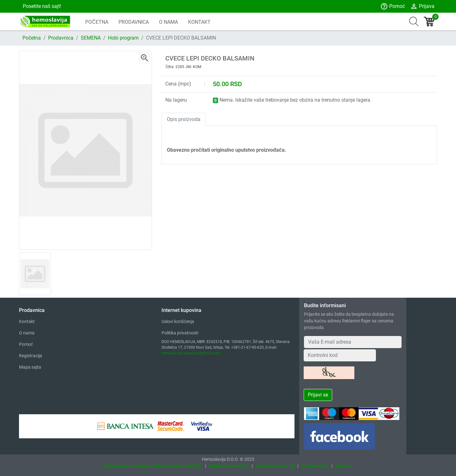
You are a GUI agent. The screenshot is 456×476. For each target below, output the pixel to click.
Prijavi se (318, 395)
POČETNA (97, 22)
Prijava (422, 6)
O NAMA (168, 22)
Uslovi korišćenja (178, 321)
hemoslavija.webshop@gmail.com (191, 353)
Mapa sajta (30, 367)
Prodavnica (61, 38)
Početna (32, 38)
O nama (27, 333)
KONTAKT (199, 22)
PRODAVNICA (134, 22)
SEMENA (91, 38)
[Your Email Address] (353, 342)
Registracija (31, 356)
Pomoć (393, 6)
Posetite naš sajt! (41, 6)
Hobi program (123, 38)
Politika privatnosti (180, 333)
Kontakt (27, 321)
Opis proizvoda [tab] (184, 119)
